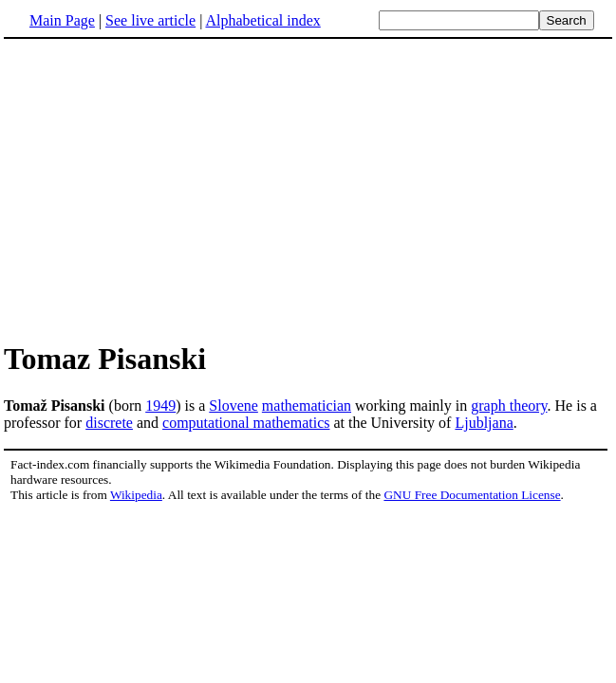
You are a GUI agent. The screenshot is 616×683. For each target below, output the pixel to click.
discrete (109, 423)
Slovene (233, 406)
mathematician (307, 406)
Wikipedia (136, 495)
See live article (150, 20)
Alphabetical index (262, 20)
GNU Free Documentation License (472, 495)
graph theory (509, 406)
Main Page (62, 20)
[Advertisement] (163, 189)
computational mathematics (246, 423)
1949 (160, 406)
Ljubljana (484, 423)
